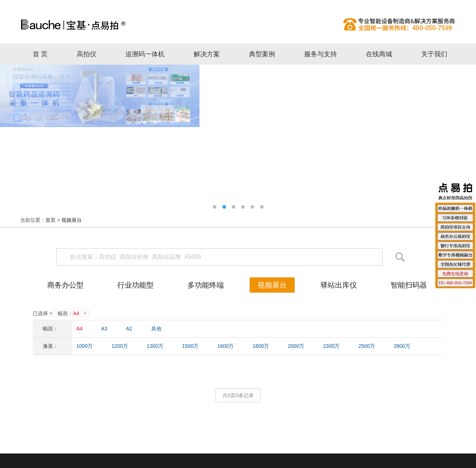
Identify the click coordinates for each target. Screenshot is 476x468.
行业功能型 (136, 285)
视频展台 (72, 220)
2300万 (331, 346)
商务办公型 (65, 285)
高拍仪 (238, 24)
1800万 (261, 346)
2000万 (296, 346)
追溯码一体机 (145, 54)
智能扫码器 (409, 285)
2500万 (366, 346)
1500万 (190, 346)
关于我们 (434, 54)
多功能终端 (206, 285)
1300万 (155, 346)
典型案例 (262, 54)
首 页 (40, 54)
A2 (129, 329)
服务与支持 (320, 54)
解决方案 (207, 54)
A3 (104, 329)
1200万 (120, 346)
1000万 (84, 346)
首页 (51, 220)
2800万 (402, 346)
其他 (156, 329)
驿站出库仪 (339, 285)
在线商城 (379, 54)
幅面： (68, 313)
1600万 (225, 346)
